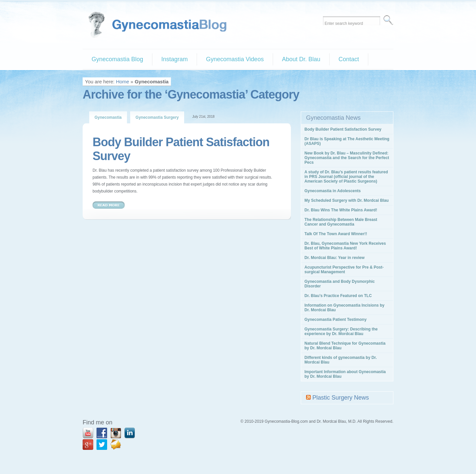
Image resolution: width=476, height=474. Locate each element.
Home (123, 82)
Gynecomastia (108, 117)
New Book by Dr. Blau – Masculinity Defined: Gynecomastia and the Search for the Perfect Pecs (347, 158)
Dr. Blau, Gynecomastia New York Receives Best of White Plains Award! (345, 246)
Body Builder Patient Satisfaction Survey (343, 129)
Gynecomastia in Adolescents (333, 191)
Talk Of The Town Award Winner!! (336, 234)
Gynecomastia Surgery (157, 117)
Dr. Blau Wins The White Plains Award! (341, 210)
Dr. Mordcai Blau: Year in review (335, 258)
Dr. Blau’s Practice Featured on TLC (338, 296)
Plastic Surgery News (341, 398)
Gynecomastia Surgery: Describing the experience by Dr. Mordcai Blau (341, 331)
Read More (109, 205)
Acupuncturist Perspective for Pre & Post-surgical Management (344, 270)
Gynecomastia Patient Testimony (336, 320)
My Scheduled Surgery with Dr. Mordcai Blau (347, 200)
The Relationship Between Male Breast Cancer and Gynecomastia (341, 222)
